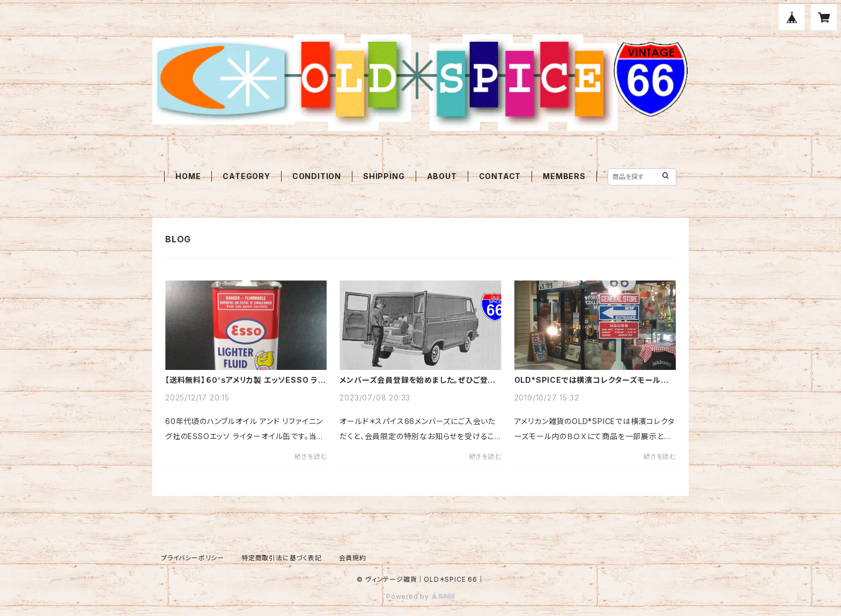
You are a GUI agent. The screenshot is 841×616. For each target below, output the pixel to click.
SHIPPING (384, 176)
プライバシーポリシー (193, 558)
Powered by (420, 596)
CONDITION (317, 176)
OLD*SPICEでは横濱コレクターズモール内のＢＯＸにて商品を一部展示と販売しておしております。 (592, 380)
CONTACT (500, 176)
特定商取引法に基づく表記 (282, 558)
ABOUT (442, 176)
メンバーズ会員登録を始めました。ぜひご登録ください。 (418, 380)
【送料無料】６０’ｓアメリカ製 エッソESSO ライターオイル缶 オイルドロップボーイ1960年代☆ (245, 380)
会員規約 (353, 558)
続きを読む (311, 457)
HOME (188, 176)
